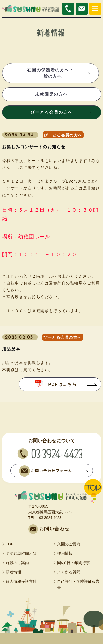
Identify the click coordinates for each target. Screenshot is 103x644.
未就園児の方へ (51, 94)
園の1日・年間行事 (74, 563)
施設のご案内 (17, 563)
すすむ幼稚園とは (21, 553)
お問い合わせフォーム (46, 471)
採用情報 (65, 553)
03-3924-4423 (50, 518)
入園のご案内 (69, 544)
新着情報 (13, 572)
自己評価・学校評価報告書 (78, 584)
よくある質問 (69, 572)
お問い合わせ (55, 529)
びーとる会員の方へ (51, 112)
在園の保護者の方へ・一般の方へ (51, 73)
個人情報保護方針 (21, 581)
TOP (10, 544)
